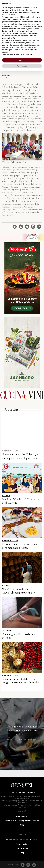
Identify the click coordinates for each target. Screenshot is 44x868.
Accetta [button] (22, 60)
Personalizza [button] (22, 66)
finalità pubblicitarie (9, 31)
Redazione (6, 76)
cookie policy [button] (10, 15)
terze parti (38, 17)
